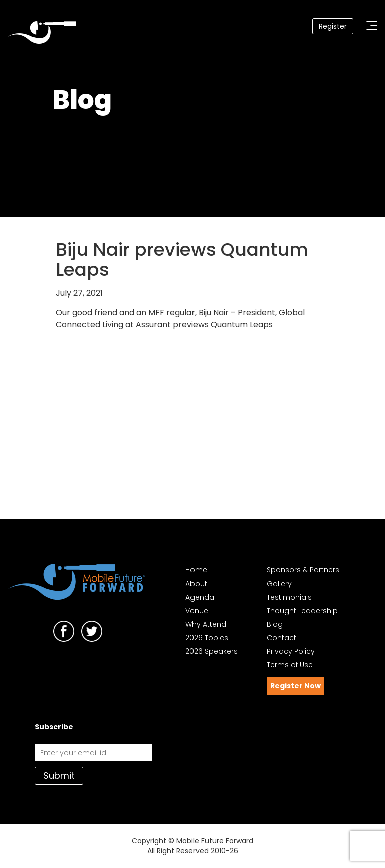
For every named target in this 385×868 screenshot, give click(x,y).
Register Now (296, 686)
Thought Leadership (302, 611)
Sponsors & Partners (303, 570)
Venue (197, 611)
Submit (59, 776)
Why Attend (206, 624)
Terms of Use (290, 665)
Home (196, 570)
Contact (281, 638)
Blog (275, 624)
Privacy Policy (291, 651)
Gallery (279, 584)
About (196, 584)
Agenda (200, 597)
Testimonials (289, 597)
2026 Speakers (212, 651)
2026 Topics (207, 638)
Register (333, 26)
